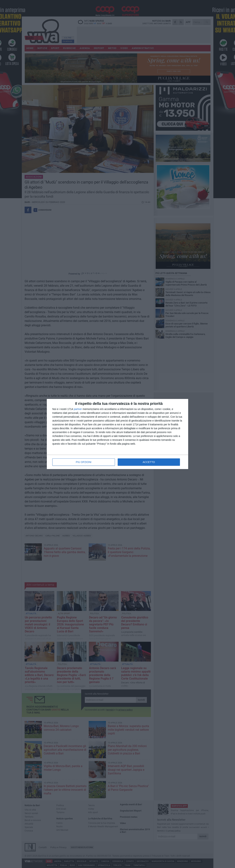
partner (78, 409)
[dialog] (117, 434)
